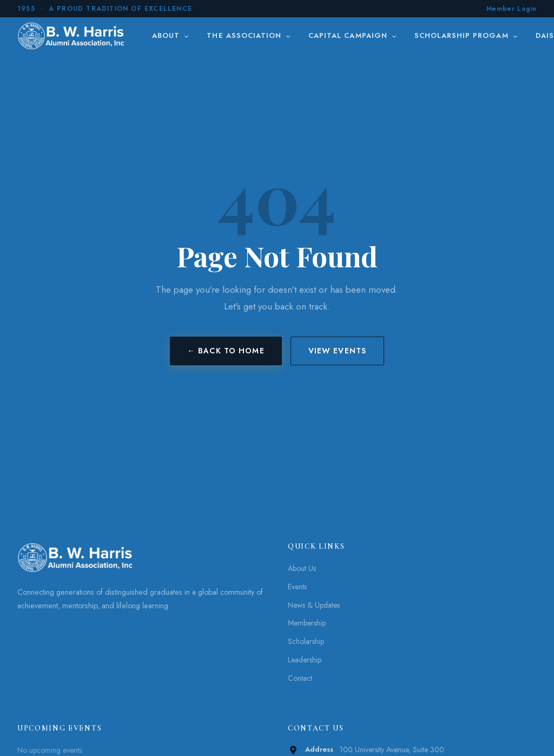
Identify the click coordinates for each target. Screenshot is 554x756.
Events (297, 587)
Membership (307, 623)
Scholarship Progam (466, 35)
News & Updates (314, 605)
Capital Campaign (353, 35)
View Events (337, 351)
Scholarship (306, 641)
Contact (300, 678)
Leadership (305, 660)
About (171, 35)
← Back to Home (226, 351)
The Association (249, 35)
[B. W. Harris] (72, 36)
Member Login (512, 9)
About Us (302, 568)
